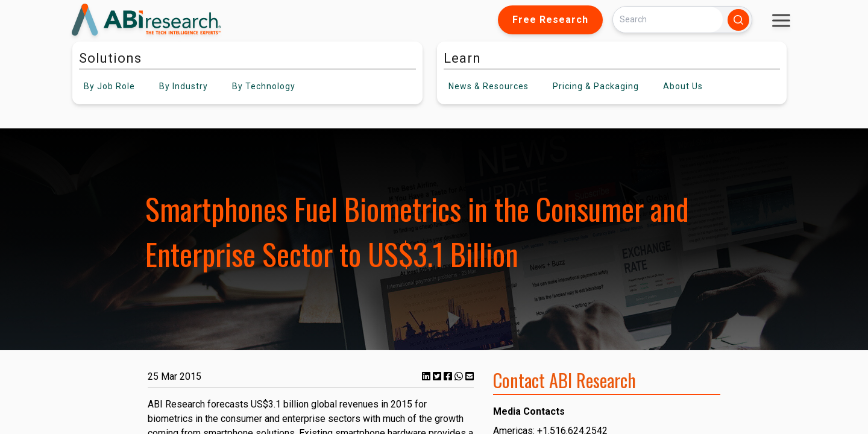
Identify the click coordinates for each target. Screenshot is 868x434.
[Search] (668, 20)
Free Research (550, 20)
